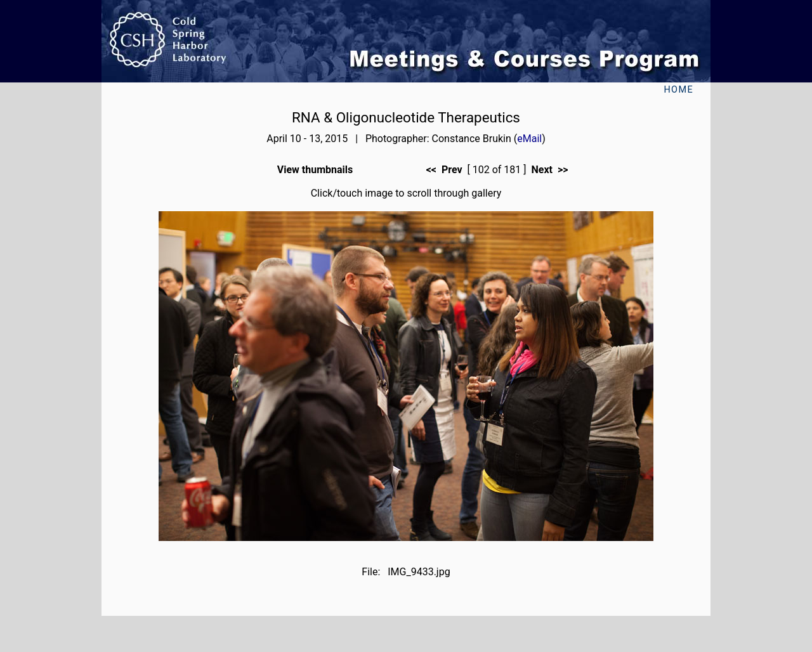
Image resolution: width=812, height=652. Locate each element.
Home (678, 90)
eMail (529, 139)
